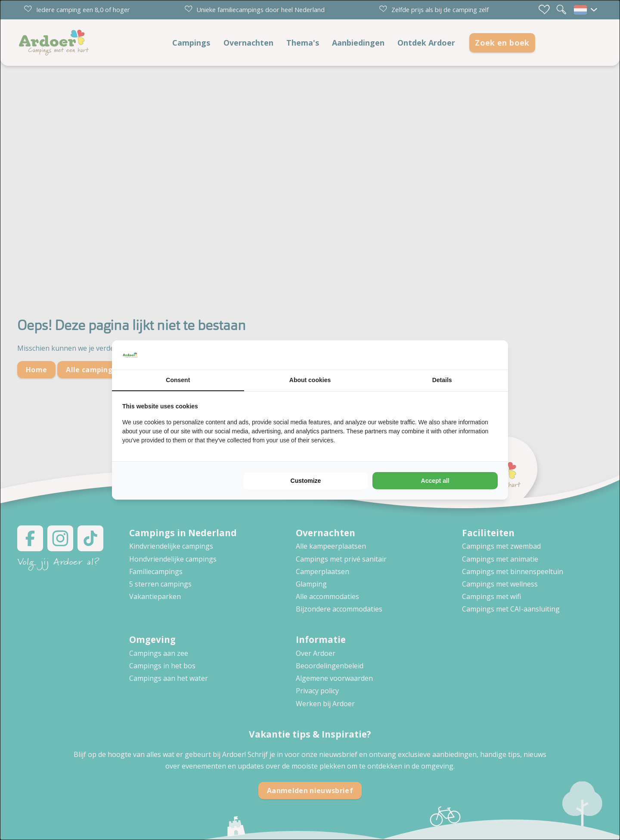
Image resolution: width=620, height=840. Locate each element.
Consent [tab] (178, 380)
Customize (306, 481)
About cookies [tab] (310, 380)
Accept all (435, 481)
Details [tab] (442, 380)
